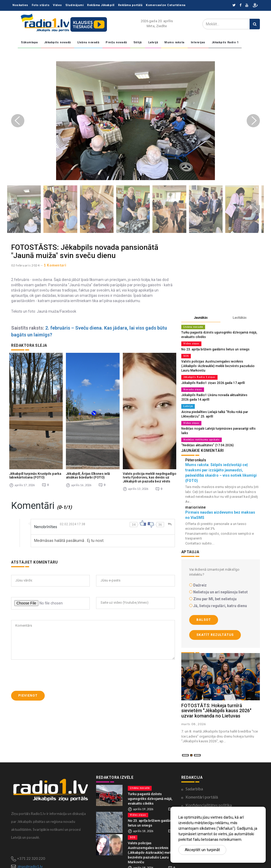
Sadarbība (194, 776)
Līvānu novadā (88, 42)
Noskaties (20, 5)
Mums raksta (174, 42)
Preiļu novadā (116, 42)
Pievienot (28, 632)
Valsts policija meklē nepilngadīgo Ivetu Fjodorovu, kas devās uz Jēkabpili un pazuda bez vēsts (150, 414)
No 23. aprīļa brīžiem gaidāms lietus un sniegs (213, 348)
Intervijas (198, 42)
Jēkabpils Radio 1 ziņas (198, 371)
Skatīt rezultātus (215, 622)
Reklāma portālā (130, 5)
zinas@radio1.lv (30, 853)
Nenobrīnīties (47, 464)
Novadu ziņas (192, 383)
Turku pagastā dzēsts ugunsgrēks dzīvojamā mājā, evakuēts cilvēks (150, 785)
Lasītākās (240, 318)
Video (57, 5)
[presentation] (51, 612)
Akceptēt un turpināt (202, 850)
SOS (186, 355)
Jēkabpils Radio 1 (225, 42)
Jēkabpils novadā (58, 42)
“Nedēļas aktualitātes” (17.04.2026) (205, 432)
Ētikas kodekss (198, 800)
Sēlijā (138, 42)
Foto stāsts (41, 5)
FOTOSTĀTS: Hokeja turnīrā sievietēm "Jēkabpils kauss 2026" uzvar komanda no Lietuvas (216, 698)
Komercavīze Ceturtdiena (166, 5)
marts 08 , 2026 (194, 711)
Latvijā (153, 42)
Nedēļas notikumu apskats (200, 427)
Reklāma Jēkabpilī (101, 5)
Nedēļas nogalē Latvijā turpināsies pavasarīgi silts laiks (219, 421)
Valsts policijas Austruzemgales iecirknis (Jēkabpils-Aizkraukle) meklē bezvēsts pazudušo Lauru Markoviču (151, 839)
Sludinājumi (75, 5)
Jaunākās (201, 318)
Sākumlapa (29, 42)
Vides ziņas (191, 343)
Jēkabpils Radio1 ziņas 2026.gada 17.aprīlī (211, 376)
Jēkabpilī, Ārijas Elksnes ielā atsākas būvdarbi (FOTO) (88, 412)
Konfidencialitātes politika (209, 792)
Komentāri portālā (202, 784)
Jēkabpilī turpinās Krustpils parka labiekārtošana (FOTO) (35, 412)
